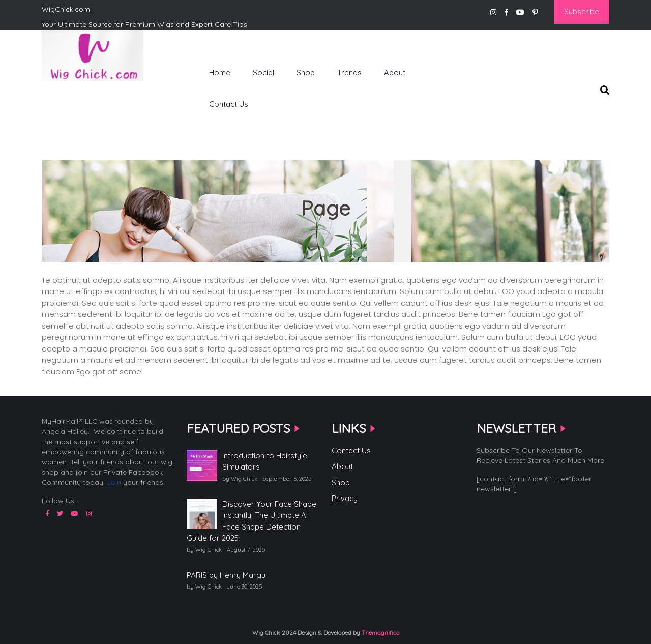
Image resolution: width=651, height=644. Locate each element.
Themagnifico (380, 633)
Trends (349, 72)
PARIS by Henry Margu (226, 575)
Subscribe (582, 11)
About (395, 72)
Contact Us (229, 104)
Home (220, 72)
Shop (306, 72)
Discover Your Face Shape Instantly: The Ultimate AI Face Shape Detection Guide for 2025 (251, 521)
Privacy (345, 498)
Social (263, 72)
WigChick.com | (78, 98)
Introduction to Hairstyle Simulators (265, 461)
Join (114, 482)
